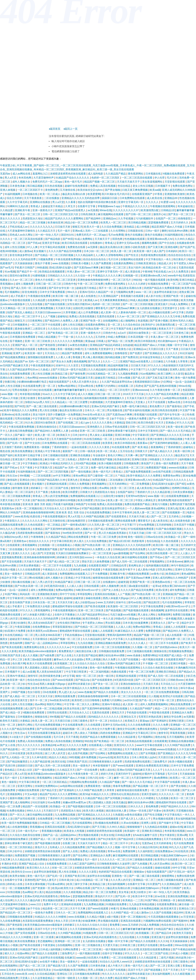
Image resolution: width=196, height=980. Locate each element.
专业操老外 (100, 455)
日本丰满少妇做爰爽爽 (136, 623)
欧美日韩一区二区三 (184, 864)
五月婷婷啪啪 (164, 525)
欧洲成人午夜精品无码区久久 (57, 463)
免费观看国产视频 (102, 459)
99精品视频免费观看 (13, 868)
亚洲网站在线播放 (40, 202)
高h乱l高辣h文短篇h (61, 268)
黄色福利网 (44, 398)
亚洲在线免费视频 (178, 896)
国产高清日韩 (8, 766)
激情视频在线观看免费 (41, 357)
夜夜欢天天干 (167, 329)
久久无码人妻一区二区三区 (105, 525)
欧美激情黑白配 (150, 210)
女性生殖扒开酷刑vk (79, 304)
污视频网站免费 (125, 292)
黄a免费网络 (161, 778)
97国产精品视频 (91, 508)
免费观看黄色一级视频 (37, 447)
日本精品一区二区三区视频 (55, 823)
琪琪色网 (118, 239)
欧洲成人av (92, 300)
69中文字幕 (179, 868)
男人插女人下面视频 (87, 733)
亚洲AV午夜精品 (17, 676)
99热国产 (81, 504)
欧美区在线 (59, 762)
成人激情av (26, 251)
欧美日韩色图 (146, 423)
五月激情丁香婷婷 (12, 447)
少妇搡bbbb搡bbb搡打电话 (32, 382)
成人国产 (159, 251)
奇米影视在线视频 (30, 394)
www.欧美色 (22, 516)
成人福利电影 (96, 174)
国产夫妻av (155, 811)
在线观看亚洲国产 (142, 194)
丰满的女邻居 (9, 864)
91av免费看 (54, 802)
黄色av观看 (167, 945)
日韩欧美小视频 (80, 263)
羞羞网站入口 (41, 174)
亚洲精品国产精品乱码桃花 (106, 345)
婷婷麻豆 (63, 345)
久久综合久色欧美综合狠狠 (158, 668)
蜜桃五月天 (150, 598)
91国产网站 (11, 594)
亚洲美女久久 (158, 623)
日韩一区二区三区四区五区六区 (61, 214)
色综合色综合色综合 (180, 255)
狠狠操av (140, 872)
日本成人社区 (25, 770)
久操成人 (46, 369)
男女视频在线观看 (163, 819)
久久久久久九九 (85, 337)
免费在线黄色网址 (183, 186)
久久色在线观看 (34, 525)
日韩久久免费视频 (80, 484)
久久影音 (178, 374)
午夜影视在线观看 (20, 300)
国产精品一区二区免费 (121, 341)
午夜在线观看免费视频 (68, 259)
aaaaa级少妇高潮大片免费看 (93, 958)
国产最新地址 (175, 406)
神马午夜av (187, 688)
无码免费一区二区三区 (178, 639)
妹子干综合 (118, 419)
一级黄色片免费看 (137, 419)
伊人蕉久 (79, 541)
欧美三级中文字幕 (78, 884)
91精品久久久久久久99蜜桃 (138, 798)
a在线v (74, 431)
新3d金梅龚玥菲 (77, 521)
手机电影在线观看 (25, 349)
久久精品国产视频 (52, 598)
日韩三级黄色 (80, 721)
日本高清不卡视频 (184, 525)
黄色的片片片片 (104, 896)
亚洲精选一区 (168, 900)
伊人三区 (18, 659)
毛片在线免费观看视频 (48, 725)
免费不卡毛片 (52, 904)
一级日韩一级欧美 (65, 978)
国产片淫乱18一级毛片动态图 (70, 369)
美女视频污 (40, 251)
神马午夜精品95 (180, 565)
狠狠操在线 (161, 651)
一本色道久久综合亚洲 (108, 557)
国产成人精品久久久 (161, 451)
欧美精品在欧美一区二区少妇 (160, 268)
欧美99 (122, 537)
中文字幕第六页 (44, 468)
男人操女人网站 (147, 615)
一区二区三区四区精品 (110, 749)
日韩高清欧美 (88, 214)
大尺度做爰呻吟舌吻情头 (22, 231)
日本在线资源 (18, 753)
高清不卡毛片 (43, 929)
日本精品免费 (123, 835)
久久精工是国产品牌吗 (82, 864)
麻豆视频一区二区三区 (114, 268)
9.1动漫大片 (17, 737)
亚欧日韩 (131, 423)
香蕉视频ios (7, 284)
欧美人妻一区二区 (122, 251)
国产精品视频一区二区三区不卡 (151, 786)
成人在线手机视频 (78, 753)
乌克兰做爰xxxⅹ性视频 (123, 615)
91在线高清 (182, 851)
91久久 (4, 753)
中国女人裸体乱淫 (146, 500)
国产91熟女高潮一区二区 (95, 329)
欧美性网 (173, 280)
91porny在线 (105, 757)
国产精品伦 (119, 868)
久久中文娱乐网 (186, 749)
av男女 (61, 745)
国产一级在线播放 (81, 472)
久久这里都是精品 (136, 639)
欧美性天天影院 (9, 721)
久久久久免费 (161, 725)
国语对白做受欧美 (20, 276)
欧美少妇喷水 (23, 415)
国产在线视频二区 (68, 423)
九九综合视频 (35, 304)
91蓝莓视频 (80, 419)
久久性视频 (143, 937)
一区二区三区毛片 (121, 280)
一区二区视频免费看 (19, 888)
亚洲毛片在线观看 (148, 945)
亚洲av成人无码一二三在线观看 (91, 231)
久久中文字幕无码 (18, 202)
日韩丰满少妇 (67, 880)
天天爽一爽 (132, 455)
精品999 (179, 913)
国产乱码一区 (15, 443)
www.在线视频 (61, 263)
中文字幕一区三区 (73, 300)
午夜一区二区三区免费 (91, 284)
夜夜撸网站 (157, 447)
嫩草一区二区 (122, 778)
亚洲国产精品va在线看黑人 (71, 210)
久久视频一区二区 (143, 647)
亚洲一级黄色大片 (43, 210)
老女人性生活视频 (143, 186)
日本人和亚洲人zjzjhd (144, 757)
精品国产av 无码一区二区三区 (32, 361)
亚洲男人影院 (178, 369)
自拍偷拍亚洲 (73, 798)
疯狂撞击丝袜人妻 (87, 651)
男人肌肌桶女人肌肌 (37, 668)
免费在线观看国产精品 (138, 504)
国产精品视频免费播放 (13, 357)
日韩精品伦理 (121, 549)
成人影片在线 (154, 296)
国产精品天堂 (50, 790)
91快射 (92, 504)
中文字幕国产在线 (121, 329)
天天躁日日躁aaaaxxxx (48, 312)
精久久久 (10, 953)
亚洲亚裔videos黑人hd (160, 239)
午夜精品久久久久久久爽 (107, 276)
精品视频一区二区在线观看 (115, 688)
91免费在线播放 (16, 811)
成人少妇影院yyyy (85, 602)
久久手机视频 (126, 218)
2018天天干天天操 (134, 394)
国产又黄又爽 (156, 247)
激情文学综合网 (173, 717)
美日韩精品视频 (137, 222)
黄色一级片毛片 (74, 182)
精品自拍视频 (54, 892)
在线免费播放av (42, 627)
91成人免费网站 (84, 239)
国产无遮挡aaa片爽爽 (86, 268)
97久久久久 (155, 365)
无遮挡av (6, 174)
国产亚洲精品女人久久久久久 (161, 353)
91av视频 (10, 272)
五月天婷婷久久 (180, 222)
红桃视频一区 (131, 276)
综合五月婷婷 (15, 198)
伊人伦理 (160, 178)
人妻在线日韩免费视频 (20, 431)
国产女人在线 (111, 590)
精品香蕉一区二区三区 (132, 468)
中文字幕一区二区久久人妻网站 (82, 704)
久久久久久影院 (88, 872)
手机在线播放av (74, 635)
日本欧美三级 (128, 945)
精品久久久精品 (58, 757)
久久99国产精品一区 (123, 913)
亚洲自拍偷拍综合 (47, 427)
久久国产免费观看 (101, 263)
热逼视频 (143, 321)
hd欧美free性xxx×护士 (89, 590)
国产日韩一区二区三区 (139, 214)
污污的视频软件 (145, 218)
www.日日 (36, 904)
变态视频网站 (45, 941)
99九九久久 (7, 529)
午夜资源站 (49, 945)
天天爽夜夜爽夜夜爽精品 (114, 300)
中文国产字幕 (187, 410)
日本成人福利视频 (51, 949)
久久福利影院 (146, 851)
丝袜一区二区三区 (62, 868)
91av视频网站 (149, 374)
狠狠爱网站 (168, 876)
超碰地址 (62, 316)
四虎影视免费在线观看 (154, 255)
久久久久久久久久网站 (35, 521)
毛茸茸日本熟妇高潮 (150, 717)
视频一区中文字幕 (178, 345)
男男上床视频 (94, 659)
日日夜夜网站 (35, 321)
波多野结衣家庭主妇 (166, 292)
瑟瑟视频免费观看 (159, 222)
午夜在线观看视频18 (42, 365)
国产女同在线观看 (47, 729)
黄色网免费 (52, 190)
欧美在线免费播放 (23, 451)
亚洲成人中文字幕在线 (48, 451)
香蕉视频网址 (100, 484)
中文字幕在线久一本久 (159, 259)
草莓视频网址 (157, 561)
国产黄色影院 (48, 345)
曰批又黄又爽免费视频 (135, 190)
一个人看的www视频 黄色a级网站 (146, 508)
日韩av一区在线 (138, 811)
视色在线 (5, 451)
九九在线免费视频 (11, 921)
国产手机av (34, 243)
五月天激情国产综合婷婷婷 (67, 439)
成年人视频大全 (22, 182)
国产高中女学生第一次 (62, 288)
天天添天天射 (65, 602)
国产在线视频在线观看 (39, 737)
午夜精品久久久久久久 (136, 206)
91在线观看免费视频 (98, 512)
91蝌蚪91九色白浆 (18, 206)
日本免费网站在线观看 (132, 198)
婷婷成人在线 (15, 884)
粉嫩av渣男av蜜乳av (75, 802)
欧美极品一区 (173, 537)
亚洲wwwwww (140, 390)
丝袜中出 (61, 365)
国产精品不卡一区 (27, 272)
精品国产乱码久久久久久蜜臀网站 (65, 218)
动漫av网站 (24, 953)
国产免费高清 (131, 357)
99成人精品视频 (139, 300)
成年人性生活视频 (15, 247)
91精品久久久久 (100, 794)
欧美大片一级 (92, 227)
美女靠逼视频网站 (153, 182)
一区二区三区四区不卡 (31, 190)
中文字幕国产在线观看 (168, 782)
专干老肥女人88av (184, 263)
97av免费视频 (147, 525)
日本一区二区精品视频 (18, 688)
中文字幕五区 (60, 929)
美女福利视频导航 (186, 819)
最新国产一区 (71, 451)
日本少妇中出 (80, 435)
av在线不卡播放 (49, 962)
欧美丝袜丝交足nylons (90, 190)
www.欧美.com (25, 974)
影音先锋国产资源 (20, 602)
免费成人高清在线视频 (103, 186)
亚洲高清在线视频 (105, 594)
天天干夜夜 (72, 737)
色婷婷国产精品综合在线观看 (116, 872)
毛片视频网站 (13, 292)
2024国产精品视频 (86, 463)
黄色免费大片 (157, 406)
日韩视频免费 (132, 463)
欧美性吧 (77, 700)
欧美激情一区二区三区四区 (123, 606)
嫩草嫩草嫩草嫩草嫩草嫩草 (70, 390)
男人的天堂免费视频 (57, 496)
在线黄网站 (54, 300)
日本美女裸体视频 (183, 492)
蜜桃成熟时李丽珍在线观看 (68, 606)
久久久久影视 (9, 651)
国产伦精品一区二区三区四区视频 (54, 255)
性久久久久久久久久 (29, 745)
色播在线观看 (119, 672)
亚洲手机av (74, 508)
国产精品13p (83, 680)
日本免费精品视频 (149, 909)
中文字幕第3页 (41, 419)
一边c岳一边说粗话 (184, 382)
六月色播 (171, 361)
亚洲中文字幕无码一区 (131, 202)
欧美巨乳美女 (122, 757)
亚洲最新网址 (15, 794)
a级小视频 (113, 917)
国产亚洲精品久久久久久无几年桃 (161, 316)
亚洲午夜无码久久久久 (176, 419)
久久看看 (71, 202)
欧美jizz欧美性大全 (63, 888)
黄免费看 (115, 925)
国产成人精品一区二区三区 (65, 561)
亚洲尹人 (18, 353)
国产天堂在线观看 (12, 561)
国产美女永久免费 (62, 361)
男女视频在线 (115, 410)
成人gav (85, 423)
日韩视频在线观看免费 (112, 651)
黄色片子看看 (43, 263)
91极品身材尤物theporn (174, 855)
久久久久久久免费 (77, 745)
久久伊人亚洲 (140, 688)
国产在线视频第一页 (174, 512)
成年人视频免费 (25, 284)
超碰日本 (68, 733)
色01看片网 (19, 663)
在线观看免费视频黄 (178, 496)
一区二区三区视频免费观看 (16, 496)
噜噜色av (66, 896)
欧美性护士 (149, 325)
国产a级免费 (47, 655)
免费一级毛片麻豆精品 (135, 406)
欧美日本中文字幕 (143, 896)
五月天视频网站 (176, 737)
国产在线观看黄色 (117, 516)
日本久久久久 (136, 806)
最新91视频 (17, 798)
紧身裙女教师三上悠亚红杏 (31, 329)
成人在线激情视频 (18, 827)
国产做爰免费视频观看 (138, 472)
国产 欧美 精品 (141, 447)
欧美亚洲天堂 (20, 700)
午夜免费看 (62, 819)
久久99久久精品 (184, 239)
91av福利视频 (61, 970)
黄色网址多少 (136, 565)
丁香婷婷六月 (143, 492)
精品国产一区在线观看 (36, 806)
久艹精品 (121, 476)
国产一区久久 (18, 815)
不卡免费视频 (100, 574)
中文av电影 (32, 794)
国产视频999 (181, 921)
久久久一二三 (111, 361)
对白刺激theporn (167, 341)
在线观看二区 (126, 386)
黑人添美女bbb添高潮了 (42, 623)
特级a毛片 (121, 619)
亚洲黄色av (21, 541)
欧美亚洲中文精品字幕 (28, 455)
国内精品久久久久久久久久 (104, 717)
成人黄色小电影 (147, 570)
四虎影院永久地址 (33, 218)
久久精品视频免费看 (74, 847)
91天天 (160, 423)
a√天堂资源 (188, 917)
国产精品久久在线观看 (106, 692)
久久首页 (74, 365)
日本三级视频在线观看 (56, 455)
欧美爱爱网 (94, 194)
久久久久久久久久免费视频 (68, 341)
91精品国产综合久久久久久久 (73, 178)
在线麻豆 (70, 958)
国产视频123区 (87, 749)
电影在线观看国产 (59, 382)
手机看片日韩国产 (25, 268)
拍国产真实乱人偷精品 (20, 312)
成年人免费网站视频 (42, 590)
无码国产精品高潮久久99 (51, 480)
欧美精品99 (173, 574)
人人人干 (158, 770)
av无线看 (93, 210)
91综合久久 (117, 721)
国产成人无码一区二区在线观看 (29, 288)
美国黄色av (8, 508)
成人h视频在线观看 (159, 312)
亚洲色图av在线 (162, 582)
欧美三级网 (165, 374)
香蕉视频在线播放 (52, 831)
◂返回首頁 (55, 129)
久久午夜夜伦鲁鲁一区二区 (165, 390)
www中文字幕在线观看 (150, 745)
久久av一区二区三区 (22, 280)
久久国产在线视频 (158, 369)
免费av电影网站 (67, 386)
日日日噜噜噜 (92, 700)
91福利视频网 (13, 194)
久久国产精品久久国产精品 (163, 549)
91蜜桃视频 (39, 276)
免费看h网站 (150, 655)
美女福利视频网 (117, 884)
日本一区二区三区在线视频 (111, 806)
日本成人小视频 (179, 953)
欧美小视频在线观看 (110, 463)
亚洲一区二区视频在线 (134, 917)
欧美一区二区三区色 (123, 488)
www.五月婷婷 (106, 602)
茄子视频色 (16, 341)
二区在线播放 (52, 198)
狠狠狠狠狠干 (135, 827)
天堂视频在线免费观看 (94, 365)
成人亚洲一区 (109, 312)
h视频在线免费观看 (174, 174)
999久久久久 (34, 811)
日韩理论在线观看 (57, 712)
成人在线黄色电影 (180, 521)
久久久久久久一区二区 (172, 794)
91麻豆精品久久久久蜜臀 (129, 631)
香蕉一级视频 (65, 349)
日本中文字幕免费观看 (53, 292)
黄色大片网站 (116, 455)
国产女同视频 (148, 753)
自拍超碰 (128, 345)
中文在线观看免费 (151, 619)
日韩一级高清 (88, 451)
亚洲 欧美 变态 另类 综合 (70, 512)
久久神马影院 (40, 757)
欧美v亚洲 (162, 590)
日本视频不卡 (163, 186)
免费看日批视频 (182, 615)
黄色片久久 (42, 847)
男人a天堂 (11, 178)
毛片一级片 (64, 231)
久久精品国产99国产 (141, 708)
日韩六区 (92, 778)
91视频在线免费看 (158, 284)
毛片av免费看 (116, 235)
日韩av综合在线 (155, 537)
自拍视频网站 (111, 321)
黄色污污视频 (160, 504)
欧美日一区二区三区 (182, 798)
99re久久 (73, 292)
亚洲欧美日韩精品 (167, 672)
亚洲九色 (73, 480)
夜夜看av (143, 443)
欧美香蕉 (108, 443)
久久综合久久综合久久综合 (63, 329)
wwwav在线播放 (48, 378)
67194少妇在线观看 (41, 390)
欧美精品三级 (60, 374)
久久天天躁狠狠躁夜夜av (84, 929)
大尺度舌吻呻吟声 (44, 178)
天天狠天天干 (103, 239)
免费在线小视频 (47, 349)
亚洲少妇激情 (28, 398)
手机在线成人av (19, 227)
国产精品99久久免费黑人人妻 (62, 321)
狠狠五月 (77, 227)
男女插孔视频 (113, 623)
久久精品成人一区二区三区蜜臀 (70, 402)
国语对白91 (68, 235)
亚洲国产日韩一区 (99, 419)
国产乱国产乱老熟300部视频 (160, 386)
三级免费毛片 (160, 762)
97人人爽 (33, 247)
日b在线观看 (50, 692)
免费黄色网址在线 (35, 647)
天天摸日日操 (63, 721)
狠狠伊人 (20, 378)
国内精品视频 (113, 357)
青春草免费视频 (122, 786)
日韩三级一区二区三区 (49, 284)
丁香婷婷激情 (60, 447)
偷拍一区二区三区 (86, 676)
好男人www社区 (124, 962)
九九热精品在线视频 (65, 749)
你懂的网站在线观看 (132, 259)
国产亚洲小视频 (159, 321)
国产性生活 (132, 255)
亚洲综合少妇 (28, 480)
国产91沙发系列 (107, 839)
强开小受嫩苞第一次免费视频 (64, 415)
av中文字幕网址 (62, 476)
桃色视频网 (80, 361)
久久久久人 (153, 202)
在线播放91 (97, 243)
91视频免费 (33, 598)
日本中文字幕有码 (148, 431)
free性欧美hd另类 (73, 533)
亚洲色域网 (172, 247)
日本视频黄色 (20, 325)
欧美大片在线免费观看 (40, 663)
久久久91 (163, 941)
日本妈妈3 (172, 251)
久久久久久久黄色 (102, 423)
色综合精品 (124, 186)
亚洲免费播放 (40, 859)
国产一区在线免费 (87, 770)
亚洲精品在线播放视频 (181, 741)
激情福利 (13, 480)
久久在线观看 (93, 725)
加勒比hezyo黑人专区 (38, 402)
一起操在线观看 (78, 447)
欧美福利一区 (132, 831)
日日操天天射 (63, 227)
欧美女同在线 (72, 708)
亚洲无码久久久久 (124, 745)
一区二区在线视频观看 (124, 958)
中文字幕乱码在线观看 (53, 247)
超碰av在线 (176, 827)
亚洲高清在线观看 (55, 827)
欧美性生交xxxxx (22, 872)
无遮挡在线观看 (106, 316)
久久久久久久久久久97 (126, 210)
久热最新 (118, 815)
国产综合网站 (138, 553)
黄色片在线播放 (134, 235)
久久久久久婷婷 (137, 284)
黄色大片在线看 (44, 280)
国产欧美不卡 (188, 643)
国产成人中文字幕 (113, 639)
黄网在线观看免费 (126, 521)
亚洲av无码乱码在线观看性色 (42, 896)
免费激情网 (165, 615)
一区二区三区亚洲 (66, 280)
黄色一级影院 (136, 537)
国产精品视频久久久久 (100, 847)
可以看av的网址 (57, 884)
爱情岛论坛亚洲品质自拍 (125, 794)
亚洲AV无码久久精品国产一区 (97, 292)
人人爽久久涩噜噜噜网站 (110, 255)
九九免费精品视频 (65, 815)
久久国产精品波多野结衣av (23, 369)
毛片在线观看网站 (173, 602)
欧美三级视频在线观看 (171, 880)
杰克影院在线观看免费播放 (38, 921)
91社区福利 (187, 353)
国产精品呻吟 (94, 218)
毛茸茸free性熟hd (136, 496)
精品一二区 (162, 708)
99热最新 (42, 268)
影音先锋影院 (30, 292)
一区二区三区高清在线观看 (137, 178)
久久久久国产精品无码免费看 (65, 251)
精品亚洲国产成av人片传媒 (167, 227)
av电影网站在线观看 (176, 398)
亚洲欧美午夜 (23, 210)
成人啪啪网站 (128, 321)
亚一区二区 (114, 325)
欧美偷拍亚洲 (56, 222)
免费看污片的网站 (106, 386)
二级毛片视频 (167, 958)
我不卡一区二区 (108, 288)
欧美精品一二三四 (133, 900)
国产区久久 (94, 361)
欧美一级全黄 (176, 427)
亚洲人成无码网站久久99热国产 (171, 578)
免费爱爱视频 (153, 631)
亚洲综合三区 (187, 909)
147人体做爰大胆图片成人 (38, 615)
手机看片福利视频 (64, 504)
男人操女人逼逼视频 (102, 435)
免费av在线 (174, 402)
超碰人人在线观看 (176, 627)
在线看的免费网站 (124, 263)
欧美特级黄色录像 (51, 676)
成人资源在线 (133, 272)
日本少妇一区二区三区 (97, 251)
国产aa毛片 (7, 268)
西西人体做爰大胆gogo (116, 598)
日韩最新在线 (136, 231)
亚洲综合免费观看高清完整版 (153, 766)
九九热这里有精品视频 (142, 904)
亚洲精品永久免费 (182, 712)
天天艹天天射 (23, 500)
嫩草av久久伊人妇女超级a (69, 659)
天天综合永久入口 (55, 508)
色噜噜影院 (185, 218)
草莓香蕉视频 (178, 733)
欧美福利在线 (58, 859)
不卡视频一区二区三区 (156, 663)
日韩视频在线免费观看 (20, 917)
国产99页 (68, 239)
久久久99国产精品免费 (178, 745)
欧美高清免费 (138, 549)
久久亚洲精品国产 (109, 296)
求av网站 (105, 488)
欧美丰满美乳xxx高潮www (43, 631)
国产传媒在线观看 (55, 304)
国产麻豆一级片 (24, 435)
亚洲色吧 (76, 570)
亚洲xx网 (182, 835)
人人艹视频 (49, 316)
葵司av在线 (135, 602)
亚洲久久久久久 (22, 553)
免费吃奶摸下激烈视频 (182, 504)
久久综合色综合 (132, 325)
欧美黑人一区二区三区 (114, 222)
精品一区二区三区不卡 (28, 316)
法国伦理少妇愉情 (83, 308)
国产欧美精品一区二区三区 (63, 333)
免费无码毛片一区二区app (48, 182)
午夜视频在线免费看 (40, 296)
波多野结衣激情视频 (145, 329)
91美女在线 (107, 835)
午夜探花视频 (111, 570)
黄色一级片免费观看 (168, 463)
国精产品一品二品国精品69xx (42, 643)
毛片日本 (172, 178)
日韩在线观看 (92, 586)
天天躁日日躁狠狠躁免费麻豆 (73, 553)
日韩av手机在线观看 (116, 427)
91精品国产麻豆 (64, 582)
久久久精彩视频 (73, 892)
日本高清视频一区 (138, 337)
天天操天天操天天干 (129, 182)
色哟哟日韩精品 (181, 488)
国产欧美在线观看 (96, 606)
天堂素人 (141, 402)
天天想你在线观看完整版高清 (44, 733)
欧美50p (85, 794)
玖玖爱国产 (154, 884)
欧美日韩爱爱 (71, 492)
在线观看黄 (14, 545)
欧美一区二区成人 (50, 194)
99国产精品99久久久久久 (175, 806)
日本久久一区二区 (95, 410)
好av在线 (160, 896)
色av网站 (32, 378)
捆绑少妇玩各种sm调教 (175, 231)
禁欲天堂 (87, 561)
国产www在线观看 (63, 680)
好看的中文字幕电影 (154, 774)
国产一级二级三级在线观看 (42, 406)
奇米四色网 (25, 178)
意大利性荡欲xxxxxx (81, 557)
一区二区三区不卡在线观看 (45, 325)
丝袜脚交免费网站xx (47, 786)
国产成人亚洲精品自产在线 (111, 529)
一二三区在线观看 (41, 476)
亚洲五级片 (162, 304)
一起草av (155, 586)
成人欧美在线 (155, 198)
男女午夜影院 (168, 835)
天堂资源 (49, 553)
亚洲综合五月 (129, 717)
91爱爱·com (167, 202)
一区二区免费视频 (140, 484)
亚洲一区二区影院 (35, 798)
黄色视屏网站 (136, 174)
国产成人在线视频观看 (17, 484)
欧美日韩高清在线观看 (75, 243)
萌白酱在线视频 (22, 582)
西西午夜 (85, 459)
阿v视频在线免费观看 (107, 823)
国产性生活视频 (154, 815)
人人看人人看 (63, 357)
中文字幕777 (138, 369)
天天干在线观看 (157, 402)
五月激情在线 (68, 190)
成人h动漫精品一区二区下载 (93, 880)
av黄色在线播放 (79, 345)
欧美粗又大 (64, 435)
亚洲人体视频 (8, 190)
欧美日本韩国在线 (146, 341)
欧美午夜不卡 (128, 570)
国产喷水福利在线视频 (138, 410)
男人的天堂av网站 (160, 864)
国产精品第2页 (152, 602)
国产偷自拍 (39, 500)
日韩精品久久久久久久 (61, 276)
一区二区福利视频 (99, 672)
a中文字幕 (178, 312)
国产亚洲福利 (159, 721)
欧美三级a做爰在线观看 (135, 586)
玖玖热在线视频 (54, 186)
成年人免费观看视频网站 (99, 353)
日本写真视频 (98, 480)
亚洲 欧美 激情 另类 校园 (37, 504)
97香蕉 (159, 194)
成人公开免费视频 (89, 312)
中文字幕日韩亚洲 (62, 541)
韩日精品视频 (35, 186)
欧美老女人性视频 (75, 831)
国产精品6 (91, 655)
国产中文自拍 (167, 243)
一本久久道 (107, 619)
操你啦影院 (6, 406)
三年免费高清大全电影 (38, 606)
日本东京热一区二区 (44, 602)
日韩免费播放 (75, 859)
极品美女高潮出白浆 (74, 194)
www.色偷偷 (134, 655)
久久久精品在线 (22, 859)
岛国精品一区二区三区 (13, 243)
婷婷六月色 (107, 774)
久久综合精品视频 (45, 974)
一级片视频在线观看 (154, 280)
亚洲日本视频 (123, 435)
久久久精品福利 (85, 255)
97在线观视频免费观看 (141, 529)
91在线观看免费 (32, 386)
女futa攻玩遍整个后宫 (145, 835)
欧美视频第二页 (64, 663)
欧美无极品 (120, 802)
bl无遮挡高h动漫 (55, 586)
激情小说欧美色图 (136, 247)
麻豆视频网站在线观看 (111, 214)
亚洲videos (8, 415)
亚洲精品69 (171, 198)
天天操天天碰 (137, 516)
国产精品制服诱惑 (18, 762)
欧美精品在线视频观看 (52, 272)
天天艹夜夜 (172, 349)
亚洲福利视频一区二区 (72, 729)
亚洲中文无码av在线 (128, 243)
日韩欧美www (176, 680)
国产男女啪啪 (113, 190)
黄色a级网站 (188, 574)
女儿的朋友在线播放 (149, 308)
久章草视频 (70, 312)
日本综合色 (189, 402)
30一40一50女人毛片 (47, 235)
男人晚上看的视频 (93, 357)
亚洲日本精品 (187, 280)
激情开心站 (160, 214)
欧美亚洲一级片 (143, 251)
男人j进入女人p (68, 692)
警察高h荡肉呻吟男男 (120, 635)
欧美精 (164, 847)
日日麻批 (159, 361)
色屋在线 (56, 492)
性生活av (13, 476)
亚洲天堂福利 (149, 794)
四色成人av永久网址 (22, 235)
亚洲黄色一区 (120, 876)
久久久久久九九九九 (42, 227)
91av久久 (5, 390)
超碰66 (68, 598)
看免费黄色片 (67, 651)
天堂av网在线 (86, 386)
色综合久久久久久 (39, 541)
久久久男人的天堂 (121, 880)
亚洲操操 (7, 353)
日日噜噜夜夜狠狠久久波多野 (106, 762)
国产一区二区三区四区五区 (180, 557)
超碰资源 (123, 582)
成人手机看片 (18, 296)
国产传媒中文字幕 (169, 823)
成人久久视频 (86, 394)
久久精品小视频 (96, 917)
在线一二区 (106, 778)
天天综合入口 (53, 353)
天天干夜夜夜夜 (33, 198)
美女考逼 (124, 892)
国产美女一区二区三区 (28, 214)
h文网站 (167, 382)
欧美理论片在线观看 (172, 696)
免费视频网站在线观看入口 (86, 496)
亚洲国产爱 (7, 802)
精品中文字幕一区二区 (15, 578)
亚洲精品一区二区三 (34, 333)
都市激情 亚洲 (21, 488)
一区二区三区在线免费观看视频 (162, 692)
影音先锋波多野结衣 (22, 255)
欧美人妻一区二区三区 (121, 500)
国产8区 (181, 484)
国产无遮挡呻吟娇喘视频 (164, 443)
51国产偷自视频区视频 (169, 529)
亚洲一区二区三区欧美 (38, 341)
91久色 (29, 423)
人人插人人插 (74, 586)
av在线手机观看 (162, 472)
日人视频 (153, 696)
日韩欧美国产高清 (11, 655)
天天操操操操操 (24, 263)
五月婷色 (101, 337)
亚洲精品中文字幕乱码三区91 (140, 733)
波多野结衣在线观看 (177, 610)
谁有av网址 (80, 476)
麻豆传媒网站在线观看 (135, 557)
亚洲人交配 (174, 966)
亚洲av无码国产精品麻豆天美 (77, 378)
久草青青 (183, 361)
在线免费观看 (45, 819)
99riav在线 (106, 210)
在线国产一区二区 (166, 218)
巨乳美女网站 (165, 570)
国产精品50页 (126, 839)
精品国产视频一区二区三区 (100, 182)
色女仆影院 (34, 692)
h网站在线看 (90, 488)
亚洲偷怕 (78, 741)
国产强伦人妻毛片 (47, 880)
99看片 (79, 349)
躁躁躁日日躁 (110, 198)
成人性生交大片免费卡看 (101, 729)
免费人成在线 (108, 770)
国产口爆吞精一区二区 (101, 476)
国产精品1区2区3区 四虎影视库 (127, 541)
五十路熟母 (91, 349)
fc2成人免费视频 (150, 925)
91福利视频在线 (174, 235)
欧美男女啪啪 (18, 876)
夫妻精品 (119, 423)
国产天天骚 (99, 827)
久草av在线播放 (130, 823)
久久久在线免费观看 (29, 570)
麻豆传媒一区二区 (55, 459)
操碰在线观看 (94, 598)
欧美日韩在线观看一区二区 (163, 553)
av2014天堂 (131, 700)
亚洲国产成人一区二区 (25, 345)
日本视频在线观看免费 (101, 521)
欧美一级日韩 (183, 451)
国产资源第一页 (42, 888)
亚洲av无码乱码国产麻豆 (106, 406)
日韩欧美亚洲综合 (146, 263)
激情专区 (76, 488)
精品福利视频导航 (119, 365)
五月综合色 (127, 451)
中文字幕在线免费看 (152, 606)
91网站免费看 (71, 949)
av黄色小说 (158, 574)
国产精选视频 (114, 610)
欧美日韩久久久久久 (39, 868)
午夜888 (147, 272)
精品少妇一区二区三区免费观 (82, 222)
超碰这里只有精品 (53, 206)
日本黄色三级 (181, 333)
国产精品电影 (53, 239)
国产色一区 (146, 700)
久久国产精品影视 (173, 357)
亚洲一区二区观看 (44, 937)
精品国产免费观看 (73, 353)
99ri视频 (24, 476)
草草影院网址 (85, 594)
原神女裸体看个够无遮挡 (122, 431)
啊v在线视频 (36, 578)
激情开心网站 (25, 725)
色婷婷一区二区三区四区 (106, 178)
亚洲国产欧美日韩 (75, 876)
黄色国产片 (148, 463)
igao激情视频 (121, 553)
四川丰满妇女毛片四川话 (116, 194)
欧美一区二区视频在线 (30, 508)
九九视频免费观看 (128, 374)
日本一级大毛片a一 (29, 831)
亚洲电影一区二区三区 (183, 725)
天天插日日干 (170, 459)
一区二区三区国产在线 (183, 284)
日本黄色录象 (18, 186)
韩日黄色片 (180, 259)
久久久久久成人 (137, 643)
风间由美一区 (28, 594)
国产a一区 (155, 419)
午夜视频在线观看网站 (163, 206)
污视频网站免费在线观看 (83, 782)
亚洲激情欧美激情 (175, 194)
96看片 (114, 909)
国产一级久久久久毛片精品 (176, 431)
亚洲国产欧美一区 (174, 296)
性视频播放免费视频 (181, 651)
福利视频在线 (187, 459)
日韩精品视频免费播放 (149, 839)
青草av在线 (114, 851)
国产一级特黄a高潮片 (75, 525)
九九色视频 (80, 565)
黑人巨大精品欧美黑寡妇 (113, 533)
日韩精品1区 (168, 210)
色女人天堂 (62, 921)
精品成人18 (165, 263)
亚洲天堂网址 (25, 786)
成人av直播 (29, 672)
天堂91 (5, 288)
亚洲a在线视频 (129, 909)
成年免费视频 (178, 590)
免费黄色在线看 (77, 247)
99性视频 (74, 757)
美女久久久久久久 (11, 218)
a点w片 (122, 333)
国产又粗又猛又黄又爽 (160, 378)
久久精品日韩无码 (148, 847)
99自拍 (137, 280)
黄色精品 (130, 227)
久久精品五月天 (47, 231)
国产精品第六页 (57, 966)
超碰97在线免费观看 (77, 186)
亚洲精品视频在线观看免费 (111, 643)
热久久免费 (110, 659)
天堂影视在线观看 (175, 182)
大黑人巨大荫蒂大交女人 (86, 382)
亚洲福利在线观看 (57, 484)
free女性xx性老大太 (94, 415)
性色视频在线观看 (135, 239)
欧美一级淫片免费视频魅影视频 (20, 823)
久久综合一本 (83, 276)
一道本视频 (170, 619)
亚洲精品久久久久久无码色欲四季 (81, 198)
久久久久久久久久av (58, 647)
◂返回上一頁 (70, 129)
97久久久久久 (133, 953)
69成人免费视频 (117, 337)
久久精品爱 (7, 210)
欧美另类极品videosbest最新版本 (38, 651)
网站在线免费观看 (79, 537)
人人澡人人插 (123, 627)
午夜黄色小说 (124, 349)
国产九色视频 (140, 864)
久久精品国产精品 (116, 174)
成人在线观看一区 (177, 635)
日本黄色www (175, 561)
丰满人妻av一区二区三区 (81, 272)
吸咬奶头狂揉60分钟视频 (165, 300)
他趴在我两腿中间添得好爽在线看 (97, 202)
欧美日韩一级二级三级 (66, 296)
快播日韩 (10, 382)
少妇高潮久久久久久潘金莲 (130, 439)
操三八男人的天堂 (43, 582)
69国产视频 (19, 692)
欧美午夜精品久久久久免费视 (21, 410)
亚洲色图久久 (95, 427)
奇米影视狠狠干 (102, 766)
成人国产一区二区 (157, 516)
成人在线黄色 (89, 296)
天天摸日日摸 (156, 349)
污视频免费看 (46, 259)
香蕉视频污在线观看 (132, 296)
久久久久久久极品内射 (28, 900)
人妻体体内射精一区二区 (132, 312)
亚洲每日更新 (140, 459)
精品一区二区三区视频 (33, 222)
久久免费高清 (181, 272)
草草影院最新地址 (63, 627)
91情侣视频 (14, 892)
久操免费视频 (102, 561)
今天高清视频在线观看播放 (164, 917)
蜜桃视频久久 (117, 398)
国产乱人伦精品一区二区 (16, 757)
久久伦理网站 (118, 231)
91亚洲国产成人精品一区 (173, 655)
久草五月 (71, 206)
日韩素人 (101, 341)
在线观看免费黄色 (167, 904)
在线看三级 (69, 843)
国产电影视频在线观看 (136, 610)
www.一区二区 (144, 292)
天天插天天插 (63, 308)
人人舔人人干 (188, 553)
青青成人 (36, 206)
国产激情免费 (78, 374)
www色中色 (174, 276)
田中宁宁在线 (68, 594)
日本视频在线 (153, 174)
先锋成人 (73, 459)
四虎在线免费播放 (111, 733)
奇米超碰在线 (186, 206)
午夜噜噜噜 (37, 537)
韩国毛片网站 (55, 704)
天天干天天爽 (78, 909)
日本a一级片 (153, 231)
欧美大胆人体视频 (94, 811)
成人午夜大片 (116, 966)
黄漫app (90, 341)
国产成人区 (139, 378)
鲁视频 (77, 357)
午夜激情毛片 (28, 439)
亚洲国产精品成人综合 (32, 864)
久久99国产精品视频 (93, 516)
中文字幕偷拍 (31, 463)
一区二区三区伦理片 (119, 390)
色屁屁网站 (189, 390)
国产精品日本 (164, 933)
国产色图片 (136, 353)
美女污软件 (135, 268)
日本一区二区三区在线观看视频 (113, 647)
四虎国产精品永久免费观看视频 (162, 288)
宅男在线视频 (20, 390)
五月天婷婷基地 (163, 843)
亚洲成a (170, 423)
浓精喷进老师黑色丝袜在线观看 (68, 174)
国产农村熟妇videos (166, 647)
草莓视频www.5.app (109, 206)
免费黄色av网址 (172, 476)
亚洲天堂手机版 (51, 243)
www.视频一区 (10, 394)
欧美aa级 (155, 190)
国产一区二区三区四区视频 (138, 304)
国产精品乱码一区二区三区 (16, 913)
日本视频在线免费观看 (23, 337)
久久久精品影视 (161, 492)
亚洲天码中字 (156, 639)
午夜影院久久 (13, 521)
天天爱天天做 (111, 945)
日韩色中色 (70, 284)
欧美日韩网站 (79, 970)
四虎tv (139, 386)
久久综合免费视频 (112, 227)
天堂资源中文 (170, 308)
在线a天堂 (44, 439)
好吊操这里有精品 (151, 357)
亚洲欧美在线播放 (81, 455)
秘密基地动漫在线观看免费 (109, 578)
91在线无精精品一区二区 (102, 374)
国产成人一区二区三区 (33, 966)
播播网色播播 (150, 243)
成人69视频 (143, 227)
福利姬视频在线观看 (96, 398)
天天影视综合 (40, 639)
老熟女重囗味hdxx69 (174, 586)
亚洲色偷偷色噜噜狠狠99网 (93, 280)
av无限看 (93, 247)
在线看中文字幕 (87, 206)
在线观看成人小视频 (69, 545)
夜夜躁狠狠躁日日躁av (148, 382)
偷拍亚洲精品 (186, 900)
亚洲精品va (110, 218)
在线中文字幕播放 (65, 615)
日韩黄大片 (142, 451)
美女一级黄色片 (14, 574)
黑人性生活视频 (42, 374)
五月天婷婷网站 (118, 484)
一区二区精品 (53, 525)
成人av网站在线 (22, 174)
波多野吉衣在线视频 (99, 876)
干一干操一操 (66, 337)
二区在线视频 (15, 549)
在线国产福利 (125, 492)
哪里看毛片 (102, 308)
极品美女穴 (182, 455)
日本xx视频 (124, 378)
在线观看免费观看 (20, 374)
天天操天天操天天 (137, 398)
